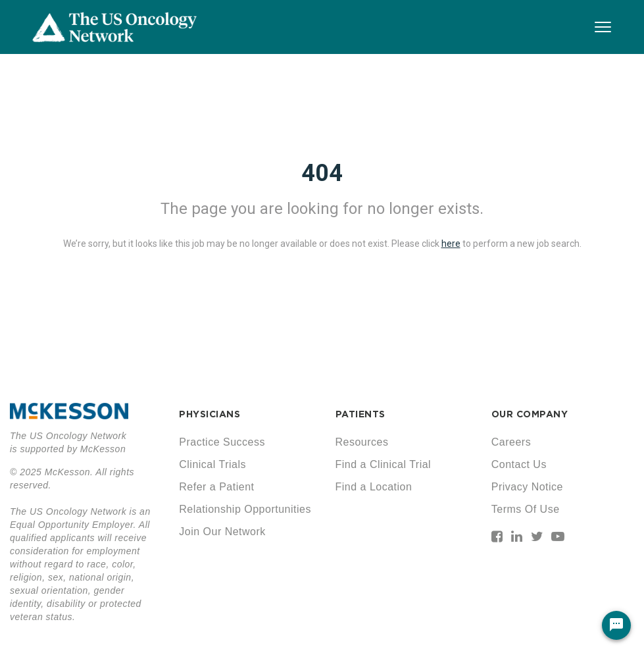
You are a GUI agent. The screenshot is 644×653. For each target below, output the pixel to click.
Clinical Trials (212, 464)
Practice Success (222, 442)
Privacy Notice (527, 487)
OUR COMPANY (530, 414)
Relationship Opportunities (245, 509)
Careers (511, 442)
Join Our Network (222, 532)
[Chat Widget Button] (616, 625)
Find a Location (374, 487)
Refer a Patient (216, 487)
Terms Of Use (526, 509)
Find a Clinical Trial (384, 464)
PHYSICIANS (210, 414)
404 (322, 173)
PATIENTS (360, 414)
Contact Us (519, 464)
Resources (362, 442)
